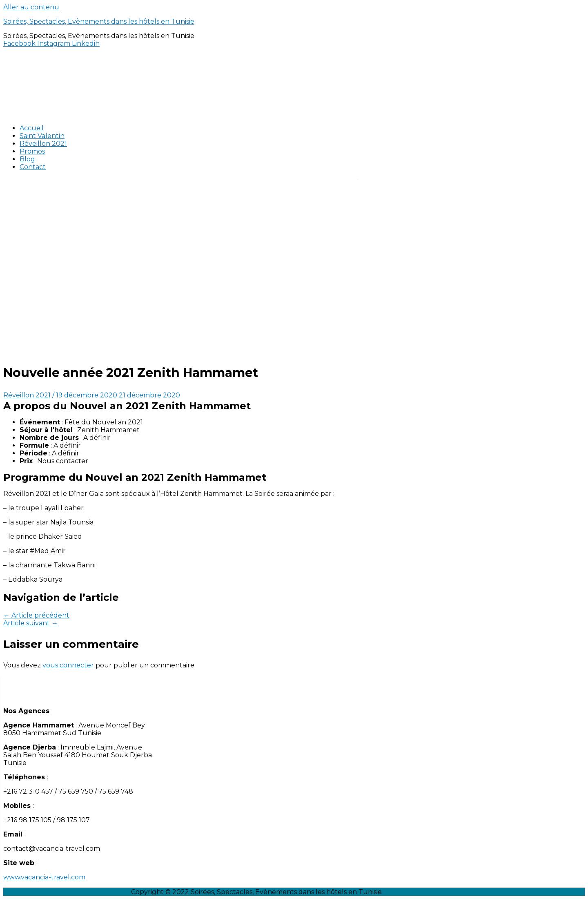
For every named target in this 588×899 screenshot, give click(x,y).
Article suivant (31, 623)
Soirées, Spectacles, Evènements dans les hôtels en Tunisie (99, 21)
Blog (27, 159)
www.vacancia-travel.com (44, 877)
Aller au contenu (31, 7)
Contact (33, 167)
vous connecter (68, 665)
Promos (32, 151)
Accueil (32, 128)
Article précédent (36, 615)
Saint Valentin (42, 136)
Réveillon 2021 (43, 144)
